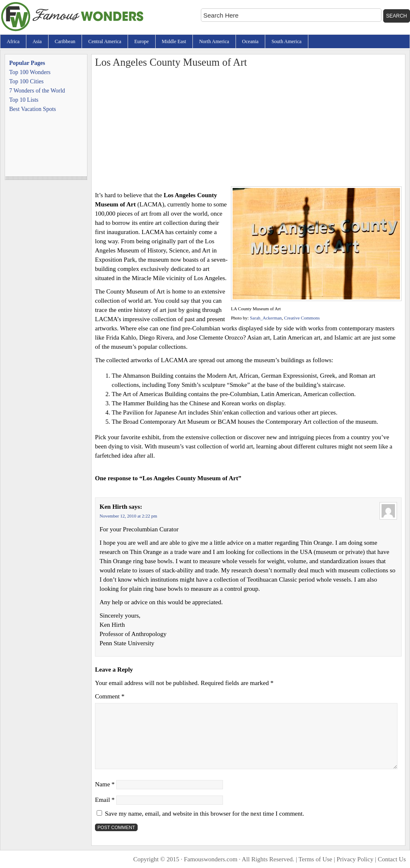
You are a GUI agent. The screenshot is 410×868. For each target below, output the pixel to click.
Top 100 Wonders (30, 72)
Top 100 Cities (26, 81)
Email (105, 800)
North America (214, 41)
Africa (13, 41)
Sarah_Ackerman (266, 318)
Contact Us (392, 859)
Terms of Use (315, 859)
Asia (37, 41)
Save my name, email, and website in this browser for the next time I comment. (205, 814)
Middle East (174, 41)
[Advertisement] (248, 128)
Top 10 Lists (24, 100)
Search (397, 16)
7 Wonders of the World (37, 91)
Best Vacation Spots (33, 109)
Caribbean (65, 41)
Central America (105, 41)
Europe (142, 41)
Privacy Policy (355, 859)
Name (105, 784)
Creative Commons (302, 318)
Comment (110, 696)
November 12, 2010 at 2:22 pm (128, 516)
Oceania (250, 41)
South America (287, 41)
